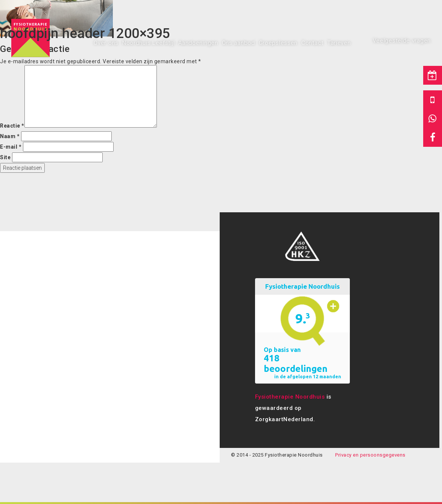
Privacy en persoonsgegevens (370, 455)
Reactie (12, 126)
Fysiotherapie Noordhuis (290, 397)
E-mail (11, 147)
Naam (10, 136)
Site (5, 157)
